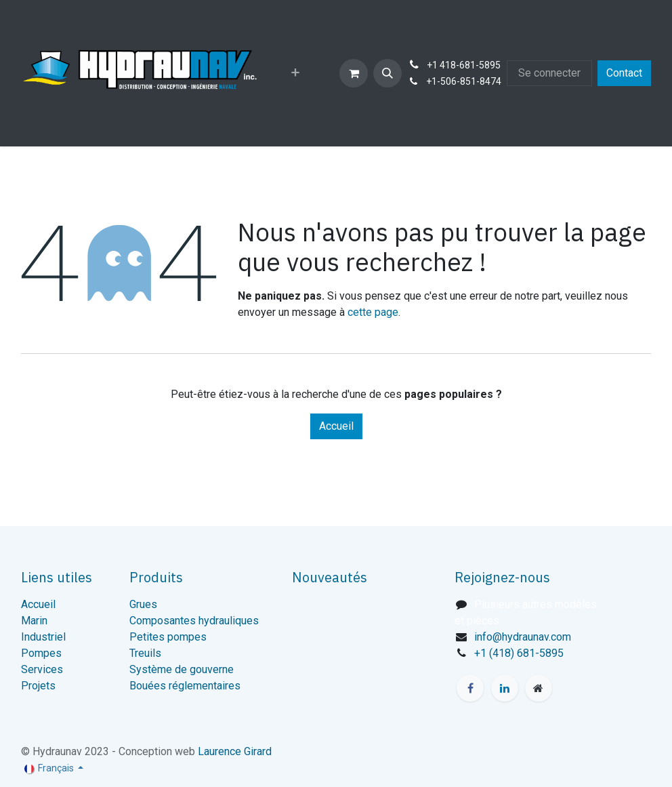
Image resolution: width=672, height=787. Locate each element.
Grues (143, 604)
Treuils (145, 653)
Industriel (43, 637)
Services (42, 669)
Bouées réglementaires (185, 686)
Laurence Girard (235, 751)
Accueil (336, 426)
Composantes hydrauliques (194, 621)
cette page (373, 312)
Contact (624, 73)
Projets (38, 686)
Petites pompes (168, 637)
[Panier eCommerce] (354, 73)
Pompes (41, 653)
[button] (387, 73)
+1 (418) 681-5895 (519, 653)
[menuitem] (295, 73)
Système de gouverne (182, 669)
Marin (34, 621)
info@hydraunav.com (523, 637)
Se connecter (549, 73)
